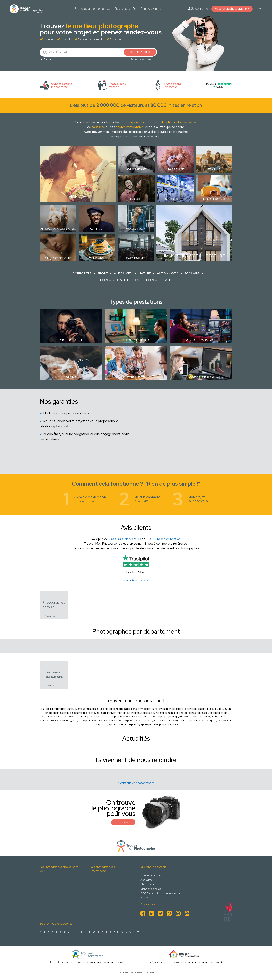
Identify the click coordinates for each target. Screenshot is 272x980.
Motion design (201, 377)
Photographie (71, 340)
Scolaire (192, 273)
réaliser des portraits (151, 122)
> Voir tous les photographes (136, 783)
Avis (135, 9)
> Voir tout (51, 616)
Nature (145, 273)
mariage (129, 122)
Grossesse (137, 169)
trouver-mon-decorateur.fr (207, 962)
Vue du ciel (123, 273)
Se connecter (199, 9)
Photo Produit (214, 199)
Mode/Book (136, 229)
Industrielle (175, 199)
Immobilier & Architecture (194, 256)
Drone (71, 377)
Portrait (97, 229)
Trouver (123, 822)
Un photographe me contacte (93, 9)
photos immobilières (130, 127)
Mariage (78, 196)
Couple (136, 199)
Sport (103, 273)
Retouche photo (136, 340)
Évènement (136, 258)
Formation (136, 377)
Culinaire (97, 258)
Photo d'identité (115, 280)
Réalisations (122, 9)
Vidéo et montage (201, 340)
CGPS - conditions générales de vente (160, 895)
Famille (214, 169)
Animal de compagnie (58, 229)
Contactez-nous (151, 9)
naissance (98, 127)
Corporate (82, 273)
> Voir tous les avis (136, 580)
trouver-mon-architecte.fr (109, 962)
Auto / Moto (168, 273)
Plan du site (147, 884)
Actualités (146, 880)
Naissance (175, 169)
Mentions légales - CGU (155, 889)
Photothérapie (159, 280)
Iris (138, 280)
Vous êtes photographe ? (232, 9)
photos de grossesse (181, 122)
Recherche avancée (141, 59)
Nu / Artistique (58, 258)
